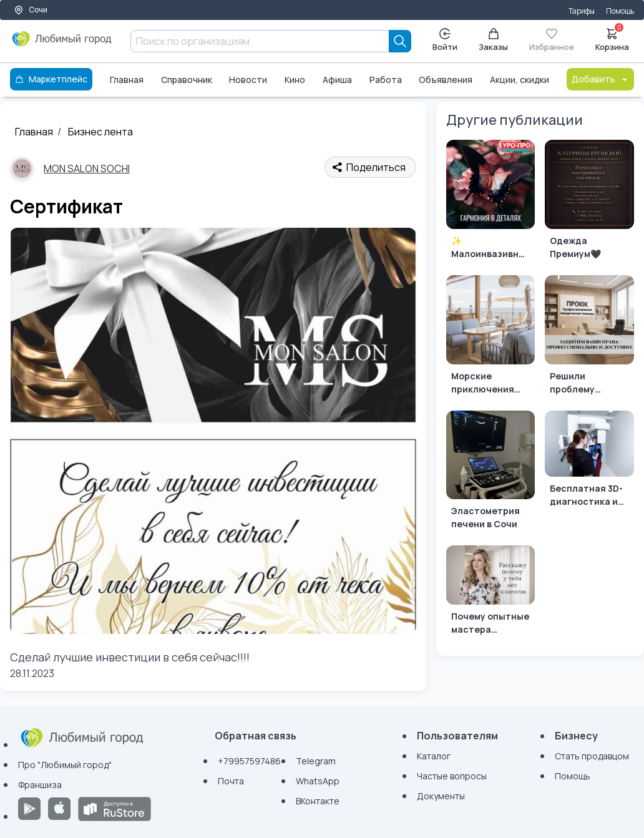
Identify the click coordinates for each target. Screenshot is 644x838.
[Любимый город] (62, 44)
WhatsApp (318, 781)
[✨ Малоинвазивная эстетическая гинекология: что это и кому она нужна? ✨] (491, 202)
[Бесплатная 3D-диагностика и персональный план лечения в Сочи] (589, 462)
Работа (386, 80)
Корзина (612, 39)
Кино (295, 80)
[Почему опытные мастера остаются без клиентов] (491, 593)
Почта (231, 781)
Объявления (446, 80)
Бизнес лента (100, 132)
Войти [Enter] (445, 40)
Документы (441, 796)
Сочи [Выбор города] (31, 10)
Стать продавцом (592, 756)
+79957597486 (249, 761)
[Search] (400, 41)
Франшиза (40, 785)
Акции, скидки (520, 80)
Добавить (600, 79)
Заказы (493, 40)
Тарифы (582, 11)
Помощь (620, 11)
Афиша (337, 80)
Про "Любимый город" (65, 765)
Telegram (316, 761)
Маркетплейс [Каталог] (51, 79)
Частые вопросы (452, 776)
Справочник (187, 80)
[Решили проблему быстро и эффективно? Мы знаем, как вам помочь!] (589, 338)
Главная (127, 80)
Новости (248, 80)
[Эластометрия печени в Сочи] (491, 473)
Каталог (434, 756)
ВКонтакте (318, 801)
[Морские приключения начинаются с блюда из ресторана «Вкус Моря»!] (491, 338)
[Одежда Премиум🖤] (589, 202)
